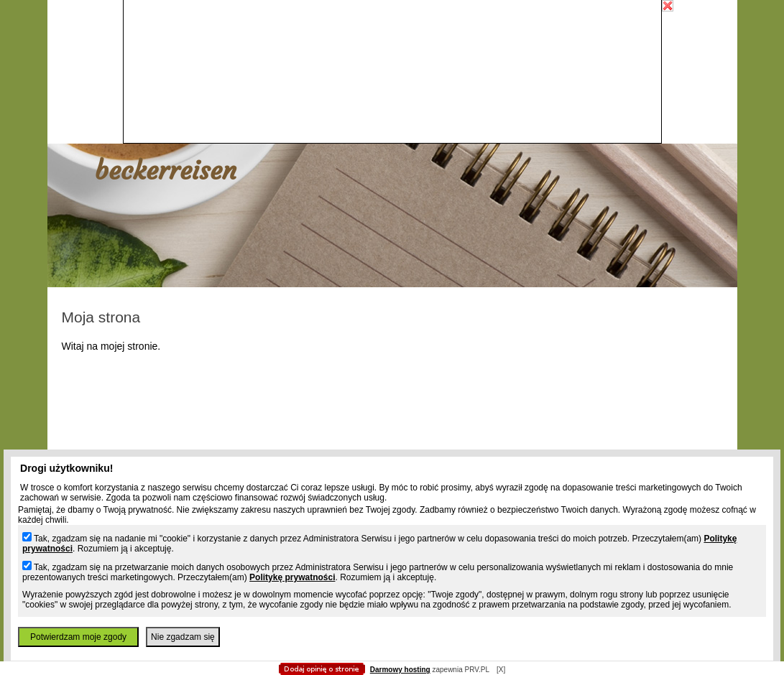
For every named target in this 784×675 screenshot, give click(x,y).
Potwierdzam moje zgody (78, 637)
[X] (501, 670)
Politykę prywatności (292, 577)
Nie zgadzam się (183, 637)
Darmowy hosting (400, 670)
